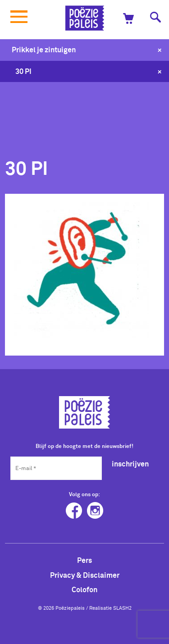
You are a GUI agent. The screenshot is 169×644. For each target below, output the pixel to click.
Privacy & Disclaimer (85, 575)
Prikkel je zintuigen (44, 50)
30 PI (23, 71)
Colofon (84, 589)
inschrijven (130, 464)
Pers (84, 560)
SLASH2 (122, 608)
